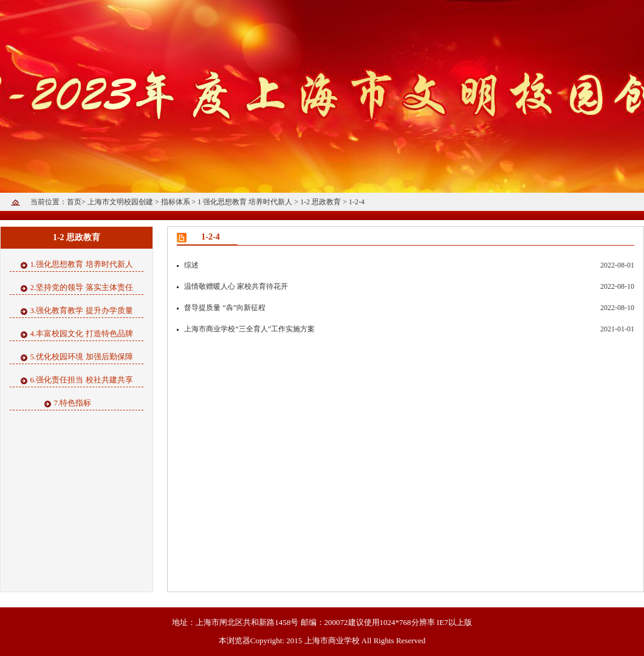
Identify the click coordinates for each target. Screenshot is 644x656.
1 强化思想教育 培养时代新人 (246, 202)
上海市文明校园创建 (121, 202)
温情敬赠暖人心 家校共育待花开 (232, 286)
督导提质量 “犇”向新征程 (221, 308)
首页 (74, 202)
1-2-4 (357, 202)
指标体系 (176, 202)
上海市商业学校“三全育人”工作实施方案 (246, 329)
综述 (188, 265)
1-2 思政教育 (321, 202)
